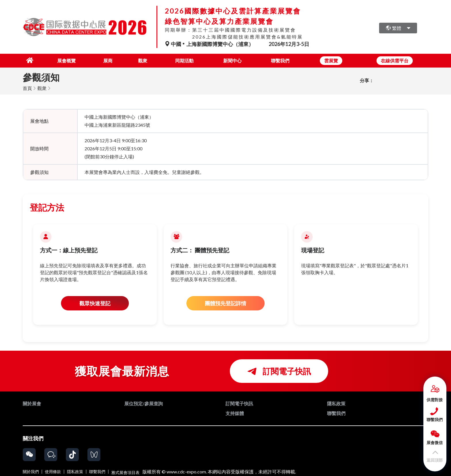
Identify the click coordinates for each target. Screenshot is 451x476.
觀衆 (139, 60)
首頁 (27, 88)
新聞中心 (231, 60)
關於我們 (31, 471)
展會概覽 (61, 60)
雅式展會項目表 (125, 471)
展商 (103, 60)
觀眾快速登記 (95, 303)
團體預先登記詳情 (225, 303)
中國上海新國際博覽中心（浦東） (210, 44)
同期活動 (182, 60)
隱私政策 (75, 471)
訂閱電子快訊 (279, 371)
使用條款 (53, 471)
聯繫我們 (280, 60)
